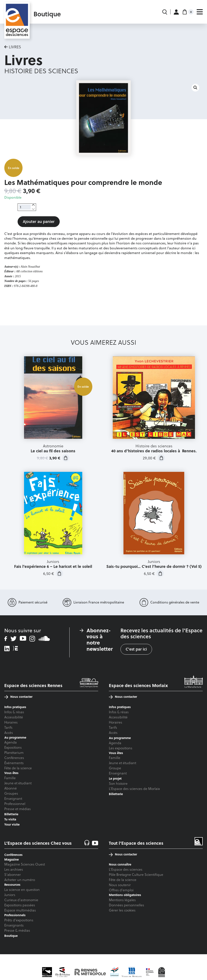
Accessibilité (14, 717)
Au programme (120, 738)
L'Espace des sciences (126, 869)
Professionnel (15, 804)
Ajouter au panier (39, 221)
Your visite (12, 824)
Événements (14, 763)
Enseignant (13, 798)
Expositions (13, 747)
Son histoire (118, 783)
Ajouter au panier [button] (66, 458)
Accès (9, 732)
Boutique (11, 936)
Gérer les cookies (122, 910)
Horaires (11, 722)
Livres (15, 47)
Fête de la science (18, 768)
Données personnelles (126, 905)
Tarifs (8, 727)
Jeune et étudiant (18, 783)
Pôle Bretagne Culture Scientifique (136, 874)
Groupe (115, 768)
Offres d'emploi (121, 890)
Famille (10, 778)
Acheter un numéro (20, 880)
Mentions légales (122, 900)
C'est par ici (136, 649)
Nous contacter (18, 697)
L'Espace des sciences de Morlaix (134, 789)
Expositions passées (20, 905)
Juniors (10, 895)
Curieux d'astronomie (21, 900)
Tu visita (10, 819)
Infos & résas (14, 712)
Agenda (11, 742)
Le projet (115, 778)
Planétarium (14, 752)
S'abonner (13, 874)
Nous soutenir (120, 885)
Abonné (11, 788)
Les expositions (121, 748)
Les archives (14, 869)
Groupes (11, 793)
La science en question (22, 889)
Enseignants (14, 925)
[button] (195, 88)
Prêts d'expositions (19, 920)
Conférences (14, 758)
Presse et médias (18, 809)
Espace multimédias (20, 910)
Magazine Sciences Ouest (25, 864)
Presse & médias (17, 930)
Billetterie (11, 814)
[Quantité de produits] (25, 207)
